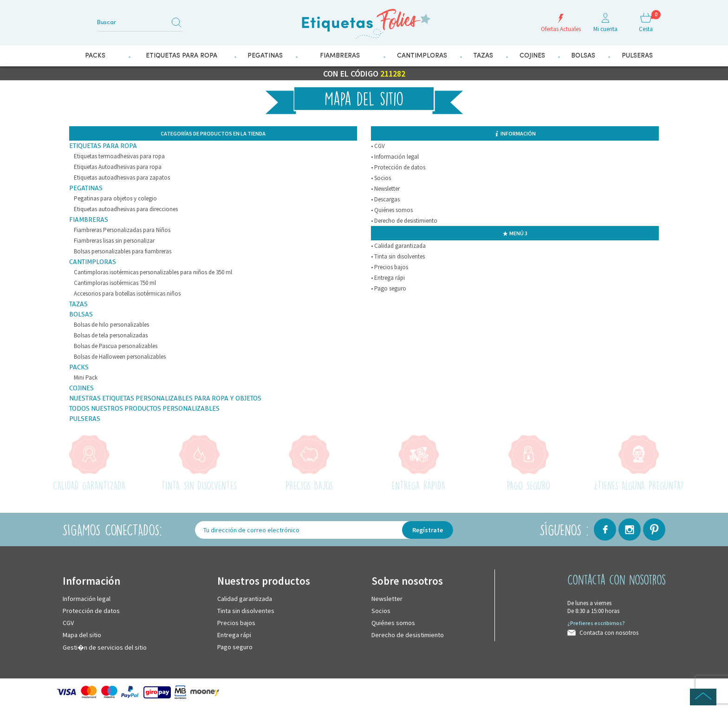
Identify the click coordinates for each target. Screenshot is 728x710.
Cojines (81, 388)
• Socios (381, 178)
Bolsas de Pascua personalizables (116, 346)
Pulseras (85, 419)
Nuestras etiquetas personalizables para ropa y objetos (165, 398)
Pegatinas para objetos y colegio (115, 198)
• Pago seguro (389, 288)
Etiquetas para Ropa (103, 146)
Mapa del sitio (82, 635)
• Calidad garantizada (398, 246)
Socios (381, 611)
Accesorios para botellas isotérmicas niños (127, 294)
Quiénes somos (393, 623)
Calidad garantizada (245, 599)
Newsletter (387, 599)
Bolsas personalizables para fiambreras (123, 251)
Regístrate (428, 530)
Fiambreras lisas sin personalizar (114, 241)
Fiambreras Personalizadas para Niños (122, 230)
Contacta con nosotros (609, 633)
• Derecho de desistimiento (404, 221)
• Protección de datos (398, 167)
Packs (79, 367)
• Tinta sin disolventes (398, 256)
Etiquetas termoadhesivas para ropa (119, 156)
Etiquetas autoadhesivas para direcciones (126, 209)
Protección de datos (91, 611)
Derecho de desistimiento (408, 635)
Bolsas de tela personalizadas (111, 335)
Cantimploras (93, 262)
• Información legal (395, 157)
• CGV (378, 146)
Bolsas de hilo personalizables (111, 325)
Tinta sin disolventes (246, 611)
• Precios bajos (390, 267)
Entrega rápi (234, 635)
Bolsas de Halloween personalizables (120, 357)
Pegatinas (86, 188)
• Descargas (385, 199)
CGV (68, 623)
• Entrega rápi (388, 278)
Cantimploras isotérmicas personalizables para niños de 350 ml (153, 272)
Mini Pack (86, 378)
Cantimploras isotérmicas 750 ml (115, 283)
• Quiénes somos (392, 210)
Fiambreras (89, 219)
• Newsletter (385, 189)
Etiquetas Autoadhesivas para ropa (118, 167)
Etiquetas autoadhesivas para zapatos (122, 177)
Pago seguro (235, 647)
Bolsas (81, 314)
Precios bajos (236, 623)
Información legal (87, 599)
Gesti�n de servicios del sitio (105, 647)
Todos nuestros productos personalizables (144, 408)
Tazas (78, 304)
